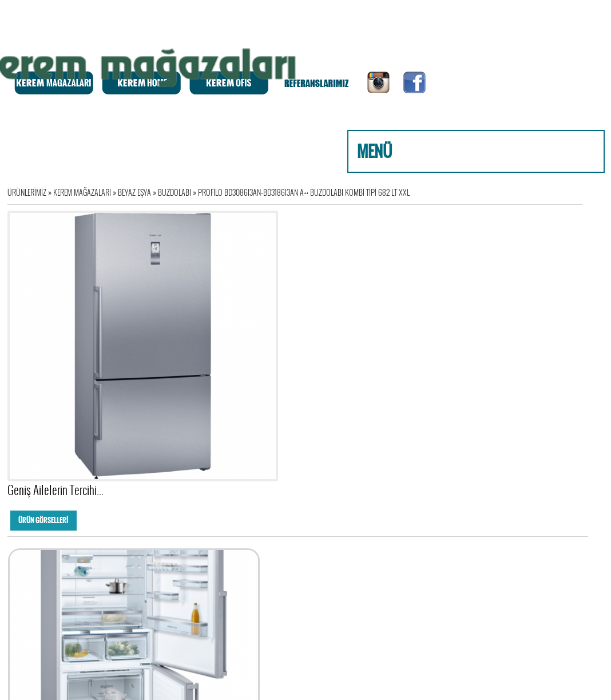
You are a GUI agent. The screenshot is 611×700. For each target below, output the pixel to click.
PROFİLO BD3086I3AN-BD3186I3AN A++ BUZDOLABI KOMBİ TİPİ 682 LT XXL (304, 193)
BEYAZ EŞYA (138, 193)
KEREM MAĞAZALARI (86, 193)
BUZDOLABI (178, 193)
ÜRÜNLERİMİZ (30, 193)
